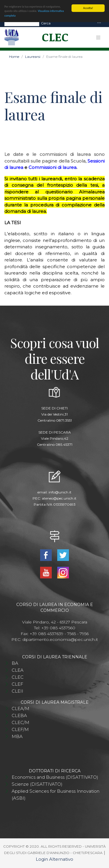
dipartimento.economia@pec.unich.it (60, 639)
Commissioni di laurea (52, 167)
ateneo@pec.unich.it (59, 498)
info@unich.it (60, 492)
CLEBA (19, 715)
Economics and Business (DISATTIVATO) (55, 777)
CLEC (18, 677)
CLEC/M (20, 722)
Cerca (46, 23)
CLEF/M (20, 729)
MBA (17, 736)
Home (14, 57)
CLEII (17, 691)
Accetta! (88, 8)
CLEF (17, 684)
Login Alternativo (54, 859)
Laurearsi (33, 57)
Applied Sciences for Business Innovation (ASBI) (56, 795)
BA (15, 663)
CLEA (18, 670)
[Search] (22, 23)
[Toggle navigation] (99, 23)
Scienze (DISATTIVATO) (37, 784)
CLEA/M (20, 709)
